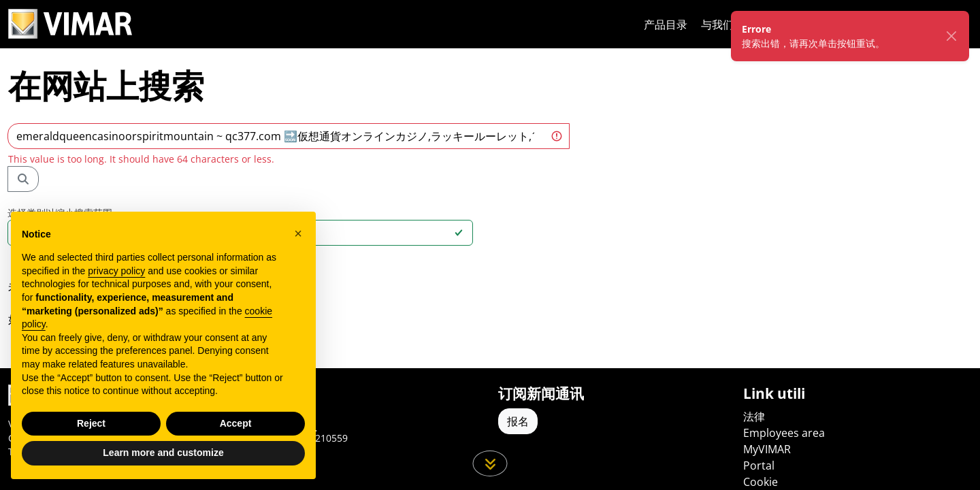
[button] (298, 233)
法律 (754, 416)
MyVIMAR (767, 449)
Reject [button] (91, 423)
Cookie (761, 482)
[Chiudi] (951, 36)
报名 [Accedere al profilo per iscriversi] (518, 421)
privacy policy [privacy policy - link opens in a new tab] (116, 271)
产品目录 (666, 24)
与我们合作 (728, 24)
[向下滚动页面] (490, 463)
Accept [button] (236, 423)
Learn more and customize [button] (163, 453)
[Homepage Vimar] (70, 24)
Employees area (784, 433)
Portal (759, 465)
